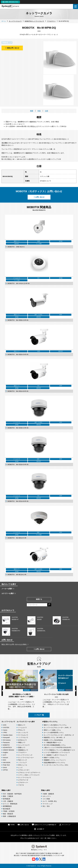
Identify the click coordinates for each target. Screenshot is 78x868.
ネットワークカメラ (8, 722)
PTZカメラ (22, 730)
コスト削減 (46, 799)
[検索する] (49, 605)
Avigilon (6, 752)
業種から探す (6, 790)
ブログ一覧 (39, 715)
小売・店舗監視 (8, 801)
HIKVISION (7, 763)
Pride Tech (6, 765)
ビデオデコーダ (23, 780)
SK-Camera (7, 740)
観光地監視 (7, 809)
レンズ (20, 768)
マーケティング (48, 804)
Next (76, 691)
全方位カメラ (22, 740)
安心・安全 (46, 806)
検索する (39, 599)
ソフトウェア (22, 763)
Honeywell (6, 737)
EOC (5, 760)
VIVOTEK (6, 728)
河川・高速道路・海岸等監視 (12, 794)
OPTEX (5, 770)
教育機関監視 (7, 806)
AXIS (5, 725)
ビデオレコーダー (24, 770)
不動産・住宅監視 (9, 811)
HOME (11, 825)
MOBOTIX (6, 745)
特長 (39, 111)
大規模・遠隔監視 (48, 794)
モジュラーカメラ (24, 745)
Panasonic (6, 742)
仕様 (47, 111)
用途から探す (46, 790)
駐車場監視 (7, 799)
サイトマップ (65, 825)
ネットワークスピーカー (26, 758)
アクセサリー (22, 752)
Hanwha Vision (8, 735)
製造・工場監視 (8, 796)
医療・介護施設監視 (9, 816)
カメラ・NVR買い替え (50, 801)
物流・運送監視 (8, 814)
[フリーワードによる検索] (37, 605)
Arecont (5, 758)
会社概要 (39, 829)
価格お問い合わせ (12, 48)
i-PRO (5, 733)
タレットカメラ (23, 733)
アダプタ (21, 785)
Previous (2, 691)
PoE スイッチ (23, 760)
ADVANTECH (7, 747)
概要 (32, 111)
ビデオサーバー (23, 782)
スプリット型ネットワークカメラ (29, 775)
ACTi (5, 755)
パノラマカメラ (23, 737)
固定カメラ (22, 725)
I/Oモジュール (23, 765)
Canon (5, 730)
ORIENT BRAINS (9, 750)
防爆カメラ (22, 747)
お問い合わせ (39, 197)
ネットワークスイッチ (25, 755)
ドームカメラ (22, 728)
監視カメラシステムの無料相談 (44, 825)
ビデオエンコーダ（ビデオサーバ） (30, 773)
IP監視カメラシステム (50, 722)
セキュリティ (47, 796)
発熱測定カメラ (23, 750)
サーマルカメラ (23, 735)
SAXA (5, 768)
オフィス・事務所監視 (10, 804)
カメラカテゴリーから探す (26, 722)
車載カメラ (22, 742)
